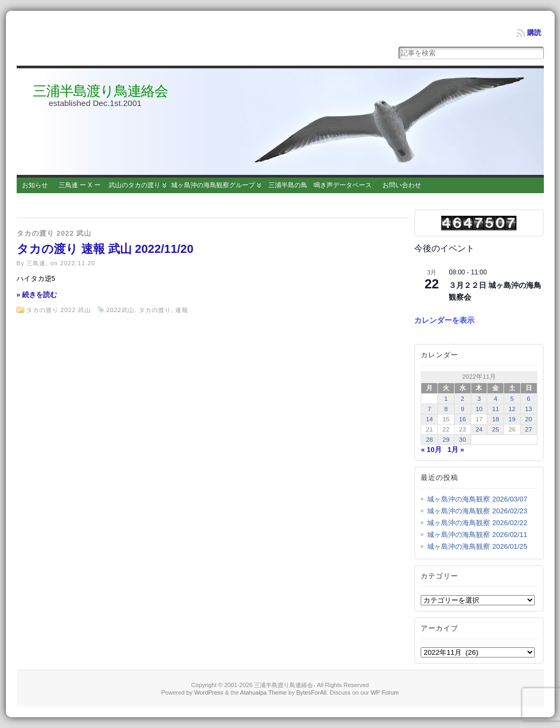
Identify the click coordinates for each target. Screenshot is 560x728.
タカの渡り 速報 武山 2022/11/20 (105, 249)
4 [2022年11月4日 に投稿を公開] (496, 398)
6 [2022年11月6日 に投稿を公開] (529, 398)
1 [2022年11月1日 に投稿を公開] (446, 398)
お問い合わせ (402, 185)
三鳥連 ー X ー (80, 185)
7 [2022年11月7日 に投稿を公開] (430, 409)
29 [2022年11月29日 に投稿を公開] (446, 439)
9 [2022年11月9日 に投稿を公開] (462, 409)
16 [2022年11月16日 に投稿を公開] (462, 419)
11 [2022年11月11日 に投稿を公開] (496, 409)
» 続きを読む (37, 295)
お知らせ (35, 185)
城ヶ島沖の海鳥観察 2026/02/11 (477, 535)
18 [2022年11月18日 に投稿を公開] (496, 419)
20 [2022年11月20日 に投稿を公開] (529, 419)
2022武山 (120, 310)
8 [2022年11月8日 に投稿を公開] (446, 409)
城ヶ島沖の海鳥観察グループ (213, 185)
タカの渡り (155, 310)
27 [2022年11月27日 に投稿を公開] (529, 429)
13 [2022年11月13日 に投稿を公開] (529, 409)
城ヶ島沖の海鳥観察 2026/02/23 (477, 511)
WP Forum (385, 692)
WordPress (209, 692)
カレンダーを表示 (444, 320)
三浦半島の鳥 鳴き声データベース (320, 185)
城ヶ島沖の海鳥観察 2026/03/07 (477, 499)
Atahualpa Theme (263, 692)
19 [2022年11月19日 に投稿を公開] (512, 419)
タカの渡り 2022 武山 (54, 233)
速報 (182, 310)
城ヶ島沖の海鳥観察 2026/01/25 (477, 546)
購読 (534, 33)
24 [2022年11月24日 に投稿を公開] (479, 429)
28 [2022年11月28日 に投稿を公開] (430, 439)
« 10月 (431, 450)
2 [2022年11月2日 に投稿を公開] (462, 398)
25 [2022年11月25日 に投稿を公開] (496, 429)
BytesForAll (311, 692)
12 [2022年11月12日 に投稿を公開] (512, 409)
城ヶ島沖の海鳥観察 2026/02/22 (477, 523)
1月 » (456, 450)
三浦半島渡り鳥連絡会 (100, 91)
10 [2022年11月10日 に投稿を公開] (479, 409)
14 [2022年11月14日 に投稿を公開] (430, 419)
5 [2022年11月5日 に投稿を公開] (512, 398)
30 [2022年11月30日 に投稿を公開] (462, 439)
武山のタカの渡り (134, 185)
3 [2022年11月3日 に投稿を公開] (479, 398)
